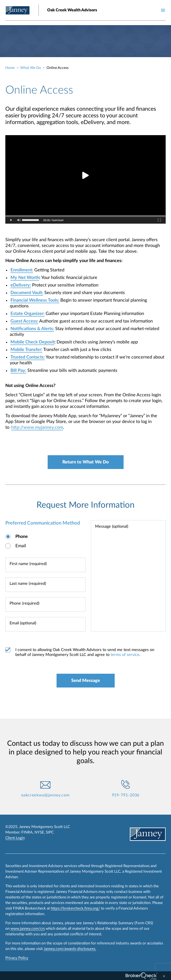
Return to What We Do (86, 462)
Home (10, 68)
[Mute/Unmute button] (19, 220)
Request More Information (85, 505)
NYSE (39, 832)
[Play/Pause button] (11, 220)
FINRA (27, 832)
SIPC (50, 832)
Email (21, 546)
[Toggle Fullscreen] (159, 220)
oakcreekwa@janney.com (45, 795)
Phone (22, 537)
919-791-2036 (126, 795)
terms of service (125, 655)
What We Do (31, 68)
